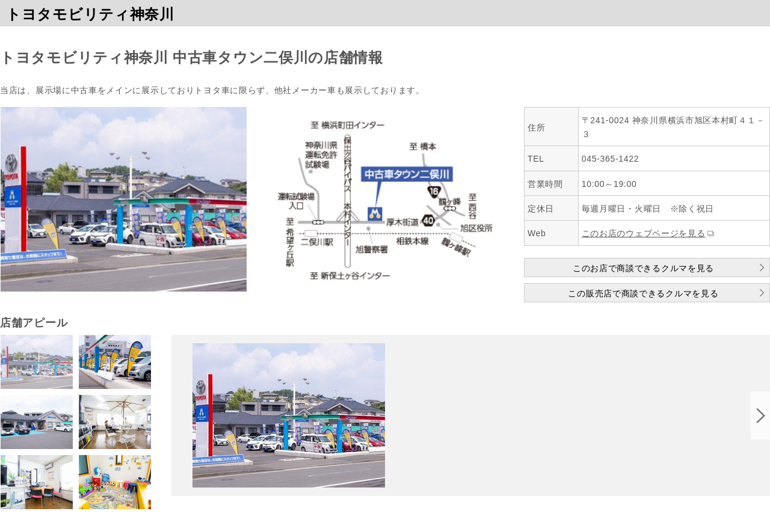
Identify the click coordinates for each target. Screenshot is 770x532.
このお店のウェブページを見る (644, 233)
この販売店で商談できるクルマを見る (643, 293)
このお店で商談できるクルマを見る (643, 268)
